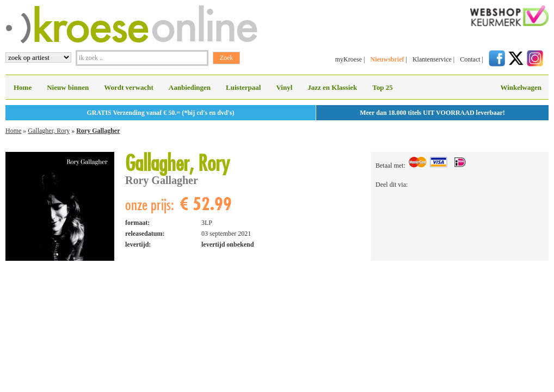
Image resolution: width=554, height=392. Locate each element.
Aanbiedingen (190, 87)
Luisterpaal (243, 87)
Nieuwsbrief (387, 59)
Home (23, 87)
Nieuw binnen (68, 87)
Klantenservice (432, 59)
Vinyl (284, 87)
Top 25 (382, 87)
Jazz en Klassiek (332, 87)
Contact (470, 59)
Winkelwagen (521, 87)
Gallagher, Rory (49, 131)
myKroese (349, 59)
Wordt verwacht (129, 87)
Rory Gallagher (98, 131)
